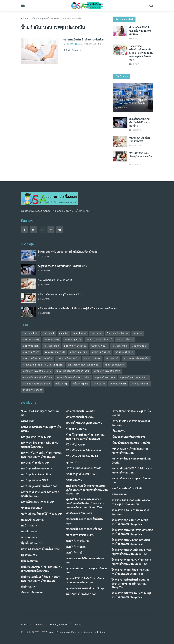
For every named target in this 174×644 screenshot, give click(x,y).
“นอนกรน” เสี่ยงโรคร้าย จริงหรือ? (140, 139)
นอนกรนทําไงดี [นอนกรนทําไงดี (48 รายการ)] (31, 346)
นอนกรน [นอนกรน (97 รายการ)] (138, 333)
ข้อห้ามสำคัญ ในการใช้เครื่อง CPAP (41, 514)
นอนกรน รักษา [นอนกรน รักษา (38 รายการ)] (99, 346)
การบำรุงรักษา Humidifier (36, 474)
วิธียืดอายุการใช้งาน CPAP (81, 474)
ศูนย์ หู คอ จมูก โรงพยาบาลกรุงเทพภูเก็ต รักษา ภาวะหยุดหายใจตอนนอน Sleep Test (87, 490)
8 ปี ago (134, 39)
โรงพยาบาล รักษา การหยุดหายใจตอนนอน (130, 512)
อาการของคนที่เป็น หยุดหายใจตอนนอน (86, 561)
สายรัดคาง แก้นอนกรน (79, 513)
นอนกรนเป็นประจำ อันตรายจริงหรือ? (84, 39)
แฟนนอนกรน (119, 494)
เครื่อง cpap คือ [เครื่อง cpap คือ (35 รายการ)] (80, 384)
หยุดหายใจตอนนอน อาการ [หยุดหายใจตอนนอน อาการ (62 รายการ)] (37, 384)
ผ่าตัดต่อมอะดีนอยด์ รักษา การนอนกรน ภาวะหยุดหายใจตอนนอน (41, 579)
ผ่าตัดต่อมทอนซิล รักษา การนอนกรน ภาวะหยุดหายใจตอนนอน (42, 569)
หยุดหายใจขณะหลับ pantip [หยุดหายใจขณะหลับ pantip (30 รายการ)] (37, 371)
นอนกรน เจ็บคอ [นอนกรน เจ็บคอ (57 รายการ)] (92, 358)
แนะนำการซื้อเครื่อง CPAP (127, 488)
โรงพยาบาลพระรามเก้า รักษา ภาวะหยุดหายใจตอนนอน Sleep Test (132, 552)
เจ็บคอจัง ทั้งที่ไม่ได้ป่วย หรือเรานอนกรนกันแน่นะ (140, 31)
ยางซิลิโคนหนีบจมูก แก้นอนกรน (84, 423)
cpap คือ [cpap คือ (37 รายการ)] (64, 333)
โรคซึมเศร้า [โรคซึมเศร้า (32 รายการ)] (99, 384)
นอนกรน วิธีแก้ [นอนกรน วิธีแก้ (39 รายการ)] (140, 346)
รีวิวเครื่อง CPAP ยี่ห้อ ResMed (84, 451)
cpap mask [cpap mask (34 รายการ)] (49, 333)
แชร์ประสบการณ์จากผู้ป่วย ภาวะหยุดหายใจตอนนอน (130, 451)
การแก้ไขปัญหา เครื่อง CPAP (37, 502)
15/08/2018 (135, 130)
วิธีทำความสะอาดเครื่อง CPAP (83, 468)
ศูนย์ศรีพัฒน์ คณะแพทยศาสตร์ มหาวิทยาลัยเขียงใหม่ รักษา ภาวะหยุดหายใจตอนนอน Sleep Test (85, 503)
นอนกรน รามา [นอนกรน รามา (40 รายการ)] (119, 346)
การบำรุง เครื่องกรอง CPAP (37, 469)
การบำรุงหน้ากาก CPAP (35, 480)
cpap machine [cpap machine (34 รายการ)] (30, 333)
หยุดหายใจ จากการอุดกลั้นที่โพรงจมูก (85, 521)
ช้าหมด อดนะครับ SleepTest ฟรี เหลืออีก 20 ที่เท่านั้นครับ (131, 101)
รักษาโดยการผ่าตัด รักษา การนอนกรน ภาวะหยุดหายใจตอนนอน (85, 437)
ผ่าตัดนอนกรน (29, 587)
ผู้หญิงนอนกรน (29, 561)
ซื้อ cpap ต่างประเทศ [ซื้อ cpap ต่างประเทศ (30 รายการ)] (118, 333)
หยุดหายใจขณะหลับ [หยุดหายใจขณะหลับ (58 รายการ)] (115, 365)
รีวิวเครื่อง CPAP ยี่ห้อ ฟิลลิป (82, 456)
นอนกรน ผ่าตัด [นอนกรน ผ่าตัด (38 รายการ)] (51, 346)
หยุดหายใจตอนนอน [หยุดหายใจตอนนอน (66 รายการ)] (105, 377)
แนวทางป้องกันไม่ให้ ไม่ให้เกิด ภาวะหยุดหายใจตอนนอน (132, 471)
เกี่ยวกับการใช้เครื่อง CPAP (81, 594)
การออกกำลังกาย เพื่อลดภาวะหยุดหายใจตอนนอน (40, 494)
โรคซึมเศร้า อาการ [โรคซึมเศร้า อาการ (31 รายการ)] (33, 390)
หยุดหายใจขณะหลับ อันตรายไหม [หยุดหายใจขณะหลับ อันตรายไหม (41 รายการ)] (74, 377)
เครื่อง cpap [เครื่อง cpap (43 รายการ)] (61, 384)
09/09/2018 (122, 108)
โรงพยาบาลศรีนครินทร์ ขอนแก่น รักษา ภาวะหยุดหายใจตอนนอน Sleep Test (130, 584)
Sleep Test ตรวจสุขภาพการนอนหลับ (40, 413)
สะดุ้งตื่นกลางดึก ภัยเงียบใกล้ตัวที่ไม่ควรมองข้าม (139, 122)
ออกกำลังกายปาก (76, 547)
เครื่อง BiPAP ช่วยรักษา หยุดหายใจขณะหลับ (131, 413)
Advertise (39, 625)
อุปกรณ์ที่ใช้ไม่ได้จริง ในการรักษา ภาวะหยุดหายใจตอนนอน (85, 580)
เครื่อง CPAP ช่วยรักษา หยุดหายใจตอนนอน (131, 423)
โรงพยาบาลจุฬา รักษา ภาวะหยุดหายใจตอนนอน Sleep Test (130, 522)
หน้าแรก (25, 19)
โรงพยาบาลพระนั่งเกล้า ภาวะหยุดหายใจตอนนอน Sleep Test (131, 542)
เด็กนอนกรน (118, 431)
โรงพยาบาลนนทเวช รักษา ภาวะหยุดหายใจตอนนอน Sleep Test (132, 532)
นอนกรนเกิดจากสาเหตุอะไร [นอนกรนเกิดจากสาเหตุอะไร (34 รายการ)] (37, 358)
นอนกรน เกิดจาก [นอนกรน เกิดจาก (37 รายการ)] (124, 352)
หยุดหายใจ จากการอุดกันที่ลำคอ (84, 529)
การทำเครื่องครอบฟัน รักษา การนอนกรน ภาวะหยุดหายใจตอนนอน (42, 455)
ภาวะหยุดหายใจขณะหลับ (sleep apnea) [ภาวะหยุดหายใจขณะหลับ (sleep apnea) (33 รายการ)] (43, 365)
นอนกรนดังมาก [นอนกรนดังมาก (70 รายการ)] (125, 339)
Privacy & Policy (59, 625)
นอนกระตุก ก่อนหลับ (72, 19)
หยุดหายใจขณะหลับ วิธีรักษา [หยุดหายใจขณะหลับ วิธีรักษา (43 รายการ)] (37, 377)
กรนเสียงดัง (28, 421)
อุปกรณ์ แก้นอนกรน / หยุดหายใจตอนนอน (87, 571)
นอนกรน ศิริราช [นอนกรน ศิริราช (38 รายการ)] (31, 352)
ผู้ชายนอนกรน (29, 555)
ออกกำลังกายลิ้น (75, 553)
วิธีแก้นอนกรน (74, 480)
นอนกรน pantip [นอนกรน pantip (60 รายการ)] (73, 339)
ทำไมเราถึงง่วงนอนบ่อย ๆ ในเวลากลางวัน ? (141, 156)
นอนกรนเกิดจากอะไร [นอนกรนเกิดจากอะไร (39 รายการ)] (68, 358)
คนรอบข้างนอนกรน (32, 520)
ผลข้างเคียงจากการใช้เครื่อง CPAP (41, 549)
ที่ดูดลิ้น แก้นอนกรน (32, 543)
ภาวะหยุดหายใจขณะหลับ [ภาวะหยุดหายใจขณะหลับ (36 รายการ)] (136, 358)
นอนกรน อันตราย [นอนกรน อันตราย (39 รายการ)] (101, 352)
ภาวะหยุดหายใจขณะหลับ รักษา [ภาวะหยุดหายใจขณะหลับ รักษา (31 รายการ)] (84, 365)
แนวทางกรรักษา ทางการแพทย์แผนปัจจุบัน (131, 461)
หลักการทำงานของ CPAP (81, 535)
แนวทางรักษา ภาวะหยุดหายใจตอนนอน (131, 481)
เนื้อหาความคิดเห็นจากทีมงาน (128, 437)
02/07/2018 (90, 44)
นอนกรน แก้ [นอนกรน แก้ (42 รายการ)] (112, 358)
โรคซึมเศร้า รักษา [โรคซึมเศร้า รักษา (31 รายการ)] (140, 384)
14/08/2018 (135, 164)
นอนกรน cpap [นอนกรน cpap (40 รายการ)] (52, 339)
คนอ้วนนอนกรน (30, 526)
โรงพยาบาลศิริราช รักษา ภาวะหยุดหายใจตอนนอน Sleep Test (131, 595)
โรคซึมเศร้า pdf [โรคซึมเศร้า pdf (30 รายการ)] (118, 384)
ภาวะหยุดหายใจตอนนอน (80, 417)
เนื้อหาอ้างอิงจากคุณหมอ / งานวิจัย (131, 443)
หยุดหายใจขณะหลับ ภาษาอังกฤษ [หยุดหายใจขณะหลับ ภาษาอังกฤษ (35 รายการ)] (72, 371)
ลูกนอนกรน (73, 462)
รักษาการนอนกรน (76, 429)
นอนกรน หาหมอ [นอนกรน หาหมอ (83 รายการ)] (79, 352)
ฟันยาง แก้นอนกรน (32, 593)
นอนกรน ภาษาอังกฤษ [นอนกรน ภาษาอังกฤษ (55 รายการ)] (75, 346)
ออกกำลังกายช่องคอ (77, 541)
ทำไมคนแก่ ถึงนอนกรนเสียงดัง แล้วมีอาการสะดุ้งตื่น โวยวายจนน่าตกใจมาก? (77, 308)
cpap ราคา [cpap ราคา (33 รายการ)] (97, 333)
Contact (78, 625)
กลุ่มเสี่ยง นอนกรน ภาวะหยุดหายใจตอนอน (41, 429)
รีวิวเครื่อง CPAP (76, 445)
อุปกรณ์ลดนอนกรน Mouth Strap (85, 588)
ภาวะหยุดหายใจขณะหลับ (81, 411)
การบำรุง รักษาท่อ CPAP (35, 463)
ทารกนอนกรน (29, 537)
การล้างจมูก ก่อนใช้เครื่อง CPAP (39, 486)
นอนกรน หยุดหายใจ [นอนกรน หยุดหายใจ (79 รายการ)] (55, 352)
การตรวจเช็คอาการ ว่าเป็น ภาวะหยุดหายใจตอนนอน (40, 445)
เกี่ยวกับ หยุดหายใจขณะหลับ (46, 19)
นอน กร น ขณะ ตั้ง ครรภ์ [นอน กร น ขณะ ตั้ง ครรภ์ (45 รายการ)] (99, 339)
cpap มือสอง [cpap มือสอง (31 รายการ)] (80, 333)
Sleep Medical (75, 44)
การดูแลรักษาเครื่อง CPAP (36, 437)
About (24, 625)
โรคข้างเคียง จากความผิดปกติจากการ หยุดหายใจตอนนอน (131, 502)
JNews (51, 632)
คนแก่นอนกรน (29, 532)
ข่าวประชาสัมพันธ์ (32, 508)
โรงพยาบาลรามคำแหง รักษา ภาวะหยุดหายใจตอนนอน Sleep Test (131, 562)
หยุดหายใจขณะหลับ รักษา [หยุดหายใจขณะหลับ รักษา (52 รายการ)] (107, 371)
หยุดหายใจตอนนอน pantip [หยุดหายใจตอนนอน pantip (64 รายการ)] (134, 377)
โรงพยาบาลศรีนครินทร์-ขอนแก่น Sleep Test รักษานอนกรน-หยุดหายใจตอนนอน (141, 53)
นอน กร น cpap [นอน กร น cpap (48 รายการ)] (31, 339)
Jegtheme (102, 632)
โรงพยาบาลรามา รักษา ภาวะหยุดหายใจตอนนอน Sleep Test (130, 572)
